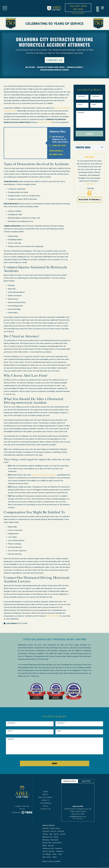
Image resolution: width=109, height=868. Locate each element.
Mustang (46, 840)
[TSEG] (22, 812)
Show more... (91, 184)
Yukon (54, 857)
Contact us (54, 60)
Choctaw (46, 831)
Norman (51, 846)
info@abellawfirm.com (78, 817)
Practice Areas (45, 797)
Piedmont (59, 848)
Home (45, 792)
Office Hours (56, 151)
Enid (51, 834)
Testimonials (45, 803)
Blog (45, 806)
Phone (80, 104)
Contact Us (45, 809)
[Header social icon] (98, 8)
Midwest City (47, 837)
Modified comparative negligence (44, 475)
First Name (82, 96)
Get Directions (57, 154)
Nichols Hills (47, 843)
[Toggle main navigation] (5, 8)
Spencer (52, 851)
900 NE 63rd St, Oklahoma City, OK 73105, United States (78, 810)
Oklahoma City (48, 848)
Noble (45, 846)
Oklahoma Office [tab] (70, 781)
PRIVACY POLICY (48, 861)
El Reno (45, 834)
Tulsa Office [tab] (86, 781)
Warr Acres (47, 857)
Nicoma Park (57, 843)
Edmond (61, 831)
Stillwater (60, 851)
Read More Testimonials (89, 200)
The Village (47, 854)
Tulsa (60, 854)
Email (94, 104)
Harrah (56, 834)
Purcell (45, 851)
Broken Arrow (55, 828)
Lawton (63, 834)
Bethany (46, 828)
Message (81, 112)
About (45, 795)
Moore (56, 837)
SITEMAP (57, 861)
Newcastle (54, 840)
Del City (54, 831)
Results (45, 800)
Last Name (96, 96)
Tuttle (54, 854)
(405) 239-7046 (45, 122)
